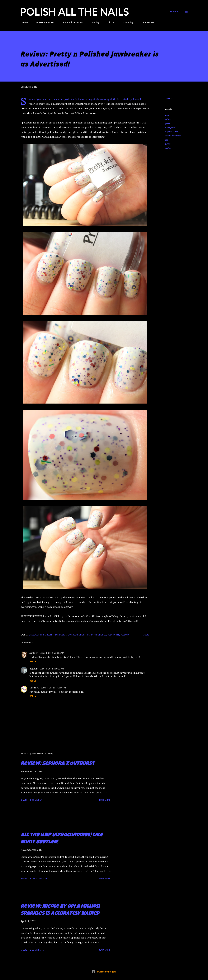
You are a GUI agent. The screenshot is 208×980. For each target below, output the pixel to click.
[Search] (174, 12)
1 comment (36, 800)
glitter (168, 119)
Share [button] (169, 98)
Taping (94, 22)
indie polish (171, 127)
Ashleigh (34, 653)
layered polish (172, 131)
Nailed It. (34, 688)
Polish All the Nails (74, 12)
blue (167, 115)
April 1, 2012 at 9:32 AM (52, 669)
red (167, 140)
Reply (33, 662)
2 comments (37, 950)
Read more (105, 800)
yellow (168, 148)
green (168, 123)
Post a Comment (39, 878)
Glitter (109, 22)
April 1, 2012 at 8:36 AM (52, 653)
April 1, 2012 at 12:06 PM (54, 688)
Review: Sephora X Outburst (58, 764)
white (168, 144)
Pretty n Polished (173, 136)
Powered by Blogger (104, 972)
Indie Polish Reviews (72, 22)
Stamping (126, 22)
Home (23, 22)
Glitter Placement (44, 22)
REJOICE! (34, 669)
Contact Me (146, 22)
